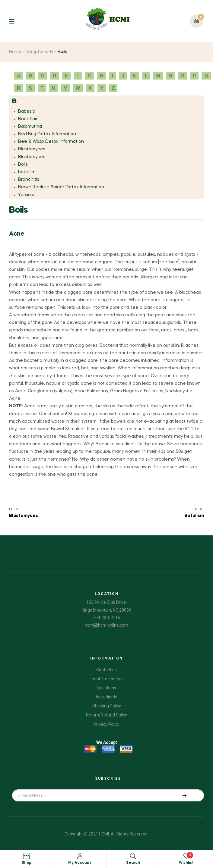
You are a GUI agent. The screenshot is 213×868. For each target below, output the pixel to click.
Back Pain (28, 119)
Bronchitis (29, 180)
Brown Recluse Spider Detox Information (61, 187)
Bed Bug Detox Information (47, 134)
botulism (27, 172)
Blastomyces (32, 149)
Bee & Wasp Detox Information (51, 142)
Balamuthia (30, 127)
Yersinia (26, 195)
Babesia (27, 111)
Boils (23, 165)
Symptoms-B (40, 52)
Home (15, 52)
